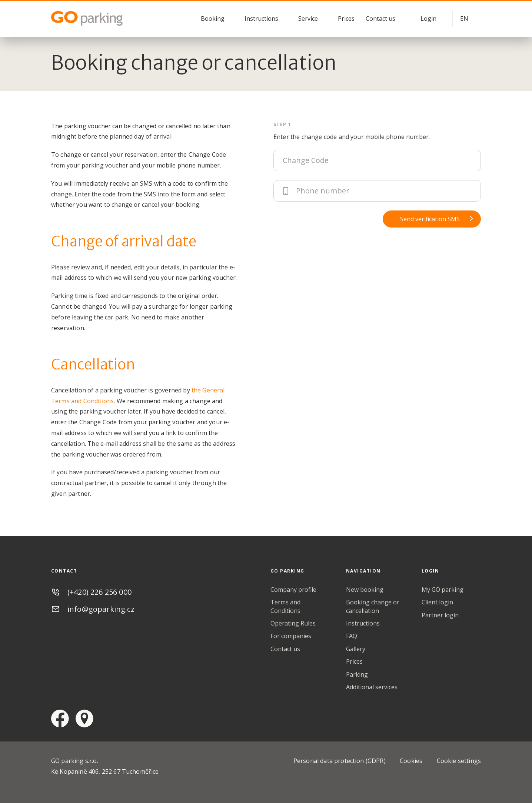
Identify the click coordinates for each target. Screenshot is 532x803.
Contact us (380, 19)
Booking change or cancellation (373, 606)
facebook (60, 719)
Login (428, 19)
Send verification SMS (430, 219)
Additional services (372, 687)
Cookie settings (459, 761)
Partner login (440, 615)
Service (308, 19)
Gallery (356, 649)
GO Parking (88, 19)
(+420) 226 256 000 (99, 592)
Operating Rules (293, 623)
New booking (365, 590)
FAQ (352, 636)
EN (464, 19)
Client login (437, 602)
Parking (357, 674)
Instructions (261, 19)
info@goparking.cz (101, 609)
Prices (346, 19)
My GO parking (443, 590)
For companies (291, 636)
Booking (213, 19)
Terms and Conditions (285, 606)
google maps (84, 719)
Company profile (293, 590)
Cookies (411, 761)
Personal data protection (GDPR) (340, 761)
